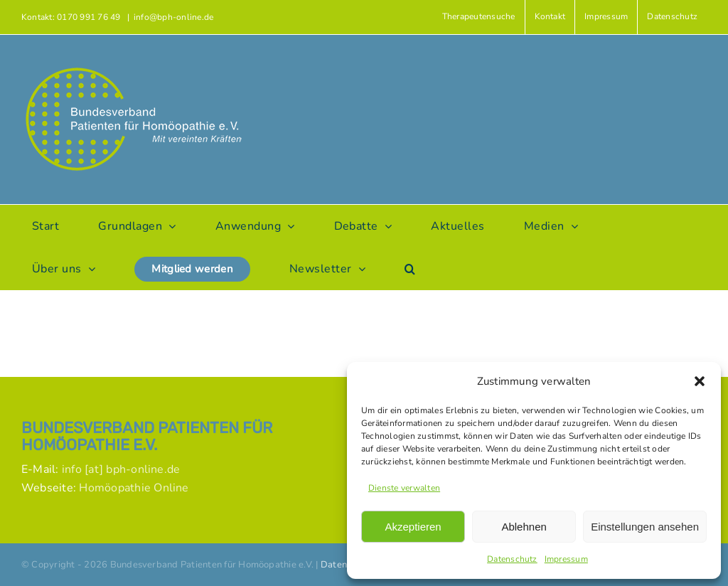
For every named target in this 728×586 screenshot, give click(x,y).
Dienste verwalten (404, 488)
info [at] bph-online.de (121, 469)
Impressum (566, 559)
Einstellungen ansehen (645, 527)
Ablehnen (524, 527)
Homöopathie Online (134, 488)
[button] (700, 381)
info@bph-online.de (173, 17)
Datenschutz (512, 559)
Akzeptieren (413, 527)
